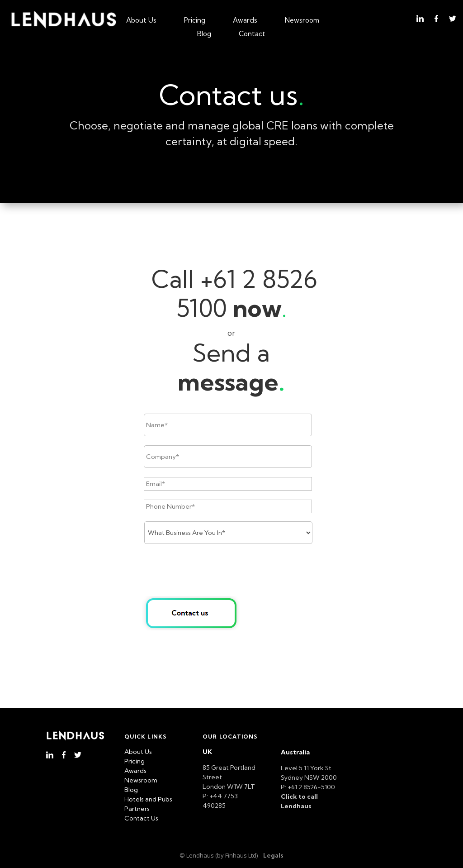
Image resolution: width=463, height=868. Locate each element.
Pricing (195, 21)
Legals (273, 855)
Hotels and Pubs (148, 799)
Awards (245, 21)
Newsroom (302, 21)
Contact (252, 34)
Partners (137, 809)
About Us (141, 21)
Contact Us (141, 818)
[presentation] (213, 571)
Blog (204, 34)
